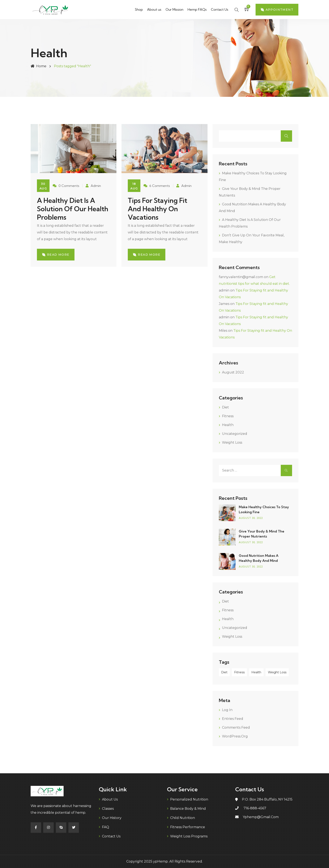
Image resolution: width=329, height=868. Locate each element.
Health (228, 425)
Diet (225, 407)
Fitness (228, 416)
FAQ (106, 827)
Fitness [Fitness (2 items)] (239, 672)
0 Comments (66, 186)
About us (154, 9)
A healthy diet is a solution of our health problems (73, 209)
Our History (112, 818)
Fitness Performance (188, 827)
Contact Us (220, 9)
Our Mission (174, 9)
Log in (227, 710)
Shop (139, 9)
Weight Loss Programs (189, 836)
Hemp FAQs (197, 9)
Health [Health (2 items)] (256, 672)
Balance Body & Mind (188, 809)
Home (39, 66)
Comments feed (236, 727)
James (224, 304)
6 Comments (157, 186)
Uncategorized (235, 434)
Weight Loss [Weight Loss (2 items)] (277, 672)
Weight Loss (232, 442)
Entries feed (233, 719)
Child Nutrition (183, 818)
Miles (223, 331)
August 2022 (233, 372)
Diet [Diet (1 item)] (224, 672)
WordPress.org (235, 736)
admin (224, 290)
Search (286, 136)
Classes (108, 809)
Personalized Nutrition (189, 799)
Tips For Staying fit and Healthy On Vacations (157, 209)
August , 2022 (251, 518)
